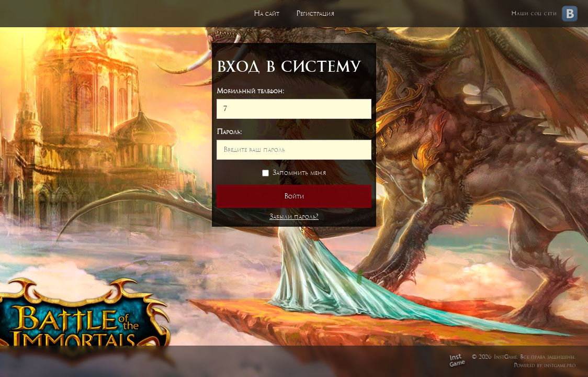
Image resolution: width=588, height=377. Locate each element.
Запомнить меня (294, 173)
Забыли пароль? (294, 217)
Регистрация (315, 13)
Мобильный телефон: (250, 91)
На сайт (267, 13)
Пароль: (229, 132)
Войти (294, 196)
